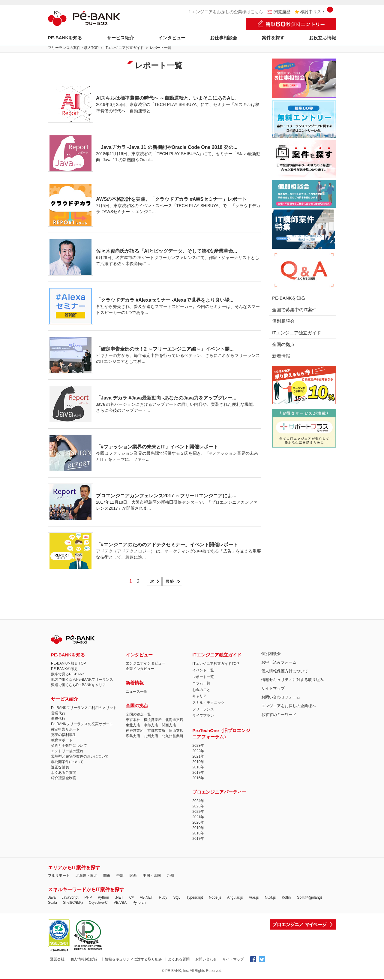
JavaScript (70, 897)
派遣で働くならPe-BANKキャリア (78, 685)
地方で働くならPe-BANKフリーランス (82, 680)
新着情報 (281, 356)
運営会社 (57, 959)
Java (52, 897)
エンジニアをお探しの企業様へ (289, 706)
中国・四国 (152, 876)
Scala (52, 903)
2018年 (198, 767)
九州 (170, 876)
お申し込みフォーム (279, 662)
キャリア (199, 696)
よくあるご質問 (64, 773)
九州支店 (151, 736)
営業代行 (58, 713)
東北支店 (133, 725)
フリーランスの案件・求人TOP (73, 48)
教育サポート (62, 740)
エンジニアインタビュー (145, 663)
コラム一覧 (201, 683)
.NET (119, 897)
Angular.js (235, 897)
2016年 (198, 778)
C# (132, 897)
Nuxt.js (270, 897)
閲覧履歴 (279, 12)
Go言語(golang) (309, 897)
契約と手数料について (69, 746)
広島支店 (133, 736)
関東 (107, 876)
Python (103, 897)
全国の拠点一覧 (138, 714)
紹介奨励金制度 (64, 778)
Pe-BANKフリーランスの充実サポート (82, 724)
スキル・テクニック (208, 703)
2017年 (198, 773)
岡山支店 (176, 731)
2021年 (198, 756)
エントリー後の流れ (67, 751)
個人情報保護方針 (85, 959)
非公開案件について (67, 762)
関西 (133, 876)
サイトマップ (273, 688)
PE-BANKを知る (65, 38)
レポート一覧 (203, 677)
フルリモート (59, 876)
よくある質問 (179, 959)
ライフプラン (203, 716)
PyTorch (139, 903)
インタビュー (172, 38)
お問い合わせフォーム (281, 697)
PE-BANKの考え (64, 669)
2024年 (198, 801)
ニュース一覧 (136, 692)
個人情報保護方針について (285, 671)
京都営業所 (156, 731)
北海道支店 (174, 720)
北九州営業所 (172, 736)
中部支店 (151, 725)
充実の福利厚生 (64, 735)
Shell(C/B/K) (73, 903)
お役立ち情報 (322, 38)
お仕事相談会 (223, 38)
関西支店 (169, 725)
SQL (177, 897)
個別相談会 (283, 321)
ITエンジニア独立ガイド (124, 48)
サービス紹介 (120, 38)
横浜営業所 (153, 720)
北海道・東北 (86, 876)
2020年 (198, 822)
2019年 (198, 762)
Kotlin (286, 897)
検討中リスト (314, 12)
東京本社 (133, 720)
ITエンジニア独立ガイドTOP (216, 664)
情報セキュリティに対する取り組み (292, 680)
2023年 (198, 746)
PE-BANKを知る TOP (68, 663)
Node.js (215, 897)
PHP (88, 897)
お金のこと (201, 690)
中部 (120, 876)
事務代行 (58, 719)
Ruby (163, 897)
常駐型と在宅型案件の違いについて (80, 756)
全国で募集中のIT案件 (294, 310)
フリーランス (203, 709)
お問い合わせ (206, 959)
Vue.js (254, 897)
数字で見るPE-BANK (68, 674)
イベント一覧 (203, 670)
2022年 (198, 751)
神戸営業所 (135, 731)
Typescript (195, 897)
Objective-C (98, 903)
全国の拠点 (283, 344)
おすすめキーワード (279, 715)
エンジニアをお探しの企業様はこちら (226, 12)
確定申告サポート (65, 729)
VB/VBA (120, 903)
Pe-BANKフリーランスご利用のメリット (84, 708)
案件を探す (273, 38)
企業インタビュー (140, 669)
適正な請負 (60, 767)
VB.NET (146, 897)
